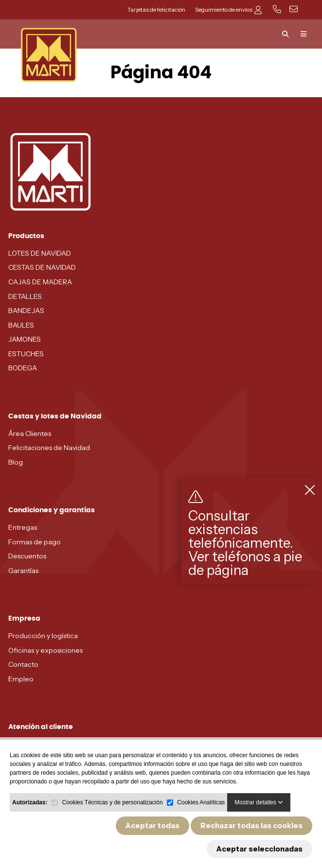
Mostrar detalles (259, 802)
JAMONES (25, 339)
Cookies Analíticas (201, 802)
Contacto (23, 664)
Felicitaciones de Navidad (49, 448)
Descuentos (27, 556)
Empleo (21, 679)
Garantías (23, 571)
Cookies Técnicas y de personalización (112, 802)
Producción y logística (43, 636)
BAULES (21, 325)
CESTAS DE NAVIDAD (42, 267)
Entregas (23, 527)
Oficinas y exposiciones (45, 650)
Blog (16, 462)
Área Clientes (30, 434)
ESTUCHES (26, 354)
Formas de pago (35, 542)
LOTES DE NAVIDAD (40, 253)
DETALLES (25, 296)
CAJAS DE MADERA (40, 282)
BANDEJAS (26, 311)
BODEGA (23, 368)
